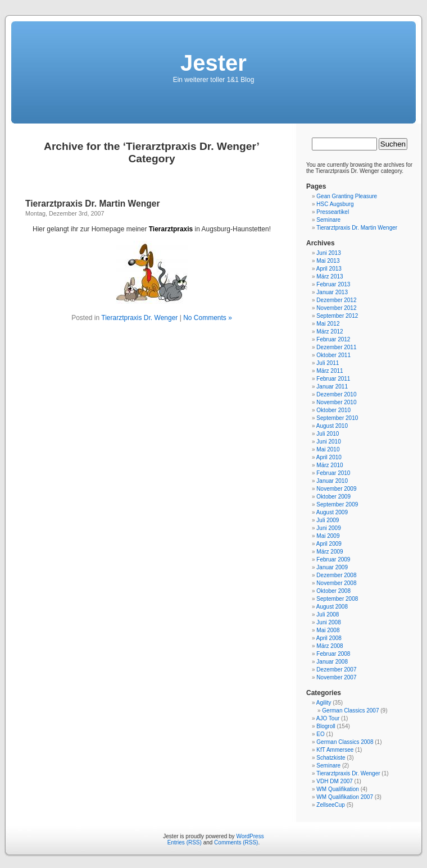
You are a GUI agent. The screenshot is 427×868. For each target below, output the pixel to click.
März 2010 (330, 465)
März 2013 (330, 277)
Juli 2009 (328, 520)
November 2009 (336, 489)
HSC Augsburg (335, 204)
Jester (213, 63)
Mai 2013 (328, 261)
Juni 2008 (328, 622)
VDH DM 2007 (334, 781)
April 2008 (329, 638)
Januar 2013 (332, 292)
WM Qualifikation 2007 (345, 797)
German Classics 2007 (350, 711)
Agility (324, 703)
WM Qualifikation (338, 789)
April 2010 (329, 457)
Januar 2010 (332, 481)
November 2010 (336, 402)
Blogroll (326, 726)
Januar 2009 (332, 567)
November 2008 (336, 583)
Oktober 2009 (333, 497)
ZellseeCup (331, 805)
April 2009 (329, 544)
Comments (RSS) (236, 842)
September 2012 (337, 316)
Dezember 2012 (336, 300)
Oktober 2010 (333, 410)
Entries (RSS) (185, 842)
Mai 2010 (328, 449)
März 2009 (330, 552)
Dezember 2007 (336, 670)
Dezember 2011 (336, 347)
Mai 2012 (328, 324)
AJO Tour (328, 718)
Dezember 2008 (336, 575)
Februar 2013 (333, 284)
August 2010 (332, 426)
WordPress (250, 836)
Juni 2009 (328, 528)
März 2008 (330, 646)
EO (320, 734)
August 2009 (332, 512)
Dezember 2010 (336, 394)
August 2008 (332, 607)
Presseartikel (333, 212)
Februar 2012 (333, 339)
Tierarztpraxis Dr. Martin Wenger (92, 204)
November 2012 (336, 308)
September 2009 (337, 504)
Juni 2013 (328, 253)
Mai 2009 (328, 536)
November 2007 (336, 677)
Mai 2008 (328, 630)
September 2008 (337, 599)
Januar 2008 (332, 662)
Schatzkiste (331, 758)
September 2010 (337, 418)
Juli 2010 (328, 434)
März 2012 (330, 332)
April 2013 (329, 269)
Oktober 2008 (333, 591)
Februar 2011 (333, 379)
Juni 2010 (328, 442)
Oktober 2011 (333, 355)
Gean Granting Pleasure (347, 196)
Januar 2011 (332, 387)
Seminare (328, 220)
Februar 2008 (333, 654)
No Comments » (208, 318)
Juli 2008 (328, 615)
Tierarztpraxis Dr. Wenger (139, 318)
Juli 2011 (328, 363)
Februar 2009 (333, 559)
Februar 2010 (333, 473)
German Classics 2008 (345, 742)
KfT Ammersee (335, 750)
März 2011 (330, 371)
